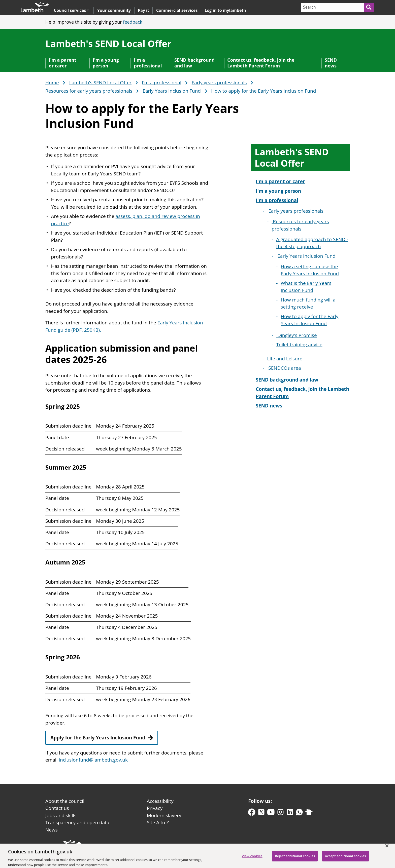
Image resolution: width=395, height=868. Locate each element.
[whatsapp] (299, 813)
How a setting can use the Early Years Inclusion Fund (310, 270)
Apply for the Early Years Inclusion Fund (98, 738)
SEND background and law (194, 63)
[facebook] (252, 813)
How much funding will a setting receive (308, 303)
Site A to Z (158, 822)
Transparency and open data (77, 822)
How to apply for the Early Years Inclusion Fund (309, 320)
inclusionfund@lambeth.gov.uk (93, 760)
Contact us (57, 808)
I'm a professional (148, 63)
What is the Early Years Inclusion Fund (306, 287)
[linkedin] (290, 813)
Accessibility (160, 801)
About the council (65, 801)
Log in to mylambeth (225, 10)
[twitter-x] (261, 813)
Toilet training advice (299, 345)
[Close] (387, 848)
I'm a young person (106, 63)
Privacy (155, 808)
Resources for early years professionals (89, 91)
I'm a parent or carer (63, 63)
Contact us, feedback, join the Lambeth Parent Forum (261, 63)
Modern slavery (164, 815)
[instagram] (281, 813)
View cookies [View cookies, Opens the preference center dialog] (252, 858)
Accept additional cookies (345, 858)
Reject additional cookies (295, 858)
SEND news (331, 63)
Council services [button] (71, 10)
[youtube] (271, 813)
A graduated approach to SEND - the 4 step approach (312, 243)
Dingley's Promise (296, 335)
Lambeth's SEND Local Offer (108, 44)
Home (52, 83)
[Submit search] (369, 7)
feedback (133, 22)
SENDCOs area (284, 368)
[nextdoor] (309, 813)
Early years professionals (219, 83)
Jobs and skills (61, 815)
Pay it (143, 10)
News (52, 830)
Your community (114, 10)
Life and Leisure (285, 359)
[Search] (332, 7)
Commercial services (177, 10)
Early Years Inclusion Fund (172, 91)
